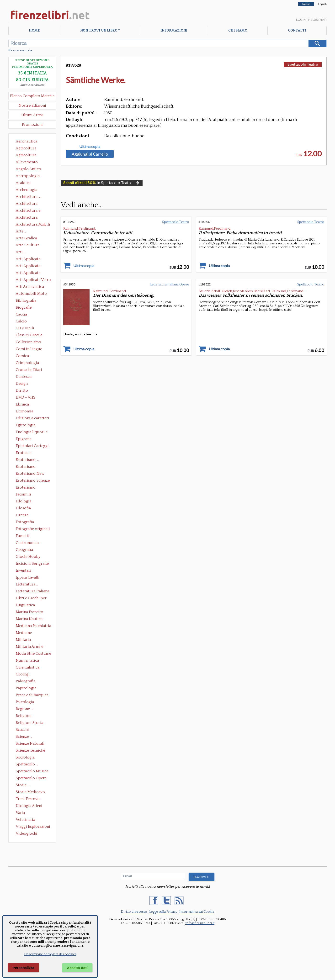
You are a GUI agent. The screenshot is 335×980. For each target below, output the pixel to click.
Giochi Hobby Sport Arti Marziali (32, 557)
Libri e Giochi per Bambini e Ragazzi (32, 599)
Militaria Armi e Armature (29, 647)
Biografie (24, 307)
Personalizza (24, 968)
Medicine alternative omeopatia (25, 633)
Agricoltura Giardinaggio (27, 156)
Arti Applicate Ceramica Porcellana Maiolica (33, 259)
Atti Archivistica (30, 287)
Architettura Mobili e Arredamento (33, 225)
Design (22, 384)
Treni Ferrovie (28, 799)
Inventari (24, 570)
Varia (20, 813)
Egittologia (26, 425)
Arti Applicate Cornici (28, 266)
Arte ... (21, 231)
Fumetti (23, 536)
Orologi (23, 674)
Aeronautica (27, 141)
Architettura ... (28, 197)
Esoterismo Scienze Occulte (33, 481)
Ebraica (22, 404)
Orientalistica (28, 667)
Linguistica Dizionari (25, 606)
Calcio (21, 321)
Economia (24, 411)
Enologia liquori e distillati (32, 432)
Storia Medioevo (30, 792)
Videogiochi (27, 833)
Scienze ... (24, 737)
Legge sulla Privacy (163, 912)
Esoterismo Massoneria (26, 467)
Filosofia (23, 508)
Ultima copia (90, 147)
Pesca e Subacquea (32, 695)
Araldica (23, 183)
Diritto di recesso (134, 912)
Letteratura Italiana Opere (32, 592)
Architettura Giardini (27, 218)
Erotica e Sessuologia (26, 453)
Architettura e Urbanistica (28, 211)
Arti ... (21, 252)
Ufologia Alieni (29, 806)
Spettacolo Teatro (303, 64)
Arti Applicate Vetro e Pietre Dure (33, 280)
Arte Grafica (26, 238)
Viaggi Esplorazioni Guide (33, 827)
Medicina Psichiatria (33, 626)
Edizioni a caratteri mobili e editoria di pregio (33, 419)
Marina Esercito (29, 612)
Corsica (22, 356)
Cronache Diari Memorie (29, 370)
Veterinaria (25, 820)
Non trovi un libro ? (100, 31)
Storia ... (23, 785)
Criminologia (27, 363)
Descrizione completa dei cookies (50, 954)
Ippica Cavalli (28, 577)
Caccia (21, 314)
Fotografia (25, 522)
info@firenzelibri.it (200, 923)
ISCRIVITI (201, 877)
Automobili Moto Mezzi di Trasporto (32, 294)
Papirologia (26, 688)
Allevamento (27, 162)
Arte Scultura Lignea (28, 246)
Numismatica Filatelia (27, 661)
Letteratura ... (27, 584)
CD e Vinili (25, 328)
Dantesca (24, 377)
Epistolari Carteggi (32, 446)
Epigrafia (24, 439)
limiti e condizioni (32, 85)
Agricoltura (26, 148)
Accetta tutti (77, 968)
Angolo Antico (28, 169)
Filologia (24, 501)
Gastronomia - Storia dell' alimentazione (29, 543)
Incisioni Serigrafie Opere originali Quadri (32, 564)
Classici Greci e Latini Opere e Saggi (33, 336)
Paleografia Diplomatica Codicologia (27, 682)
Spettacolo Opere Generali (31, 779)
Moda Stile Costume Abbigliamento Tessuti (33, 654)
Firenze (22, 515)
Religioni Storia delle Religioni (29, 723)
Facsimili (23, 494)
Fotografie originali (33, 529)
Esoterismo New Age (30, 474)
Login (301, 20)
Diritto (22, 390)
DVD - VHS (26, 397)
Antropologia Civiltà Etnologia (30, 176)
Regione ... (24, 709)
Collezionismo (28, 342)
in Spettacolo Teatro (102, 183)
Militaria (23, 640)
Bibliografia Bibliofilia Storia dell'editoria (30, 301)
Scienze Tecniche (30, 750)
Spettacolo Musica (32, 771)
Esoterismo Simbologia (26, 488)
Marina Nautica (29, 619)
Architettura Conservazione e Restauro (30, 204)
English (322, 4)
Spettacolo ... (27, 764)
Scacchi (22, 730)
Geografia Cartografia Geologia (26, 550)
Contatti (297, 31)
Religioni (24, 716)
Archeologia (27, 190)
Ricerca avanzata (20, 50)
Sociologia (25, 757)
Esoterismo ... (27, 460)
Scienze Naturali (30, 743)
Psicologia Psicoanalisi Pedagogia (26, 702)
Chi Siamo (238, 31)
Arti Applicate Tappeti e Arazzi (30, 273)
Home (34, 31)
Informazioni (174, 31)
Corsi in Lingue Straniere (29, 349)
